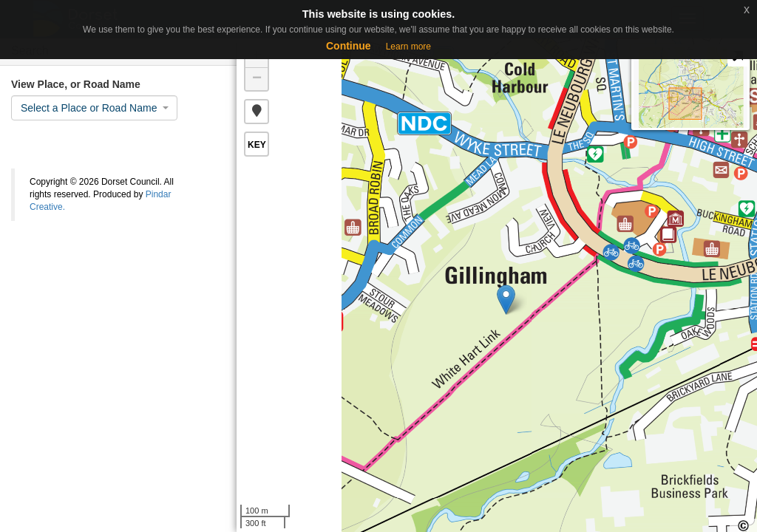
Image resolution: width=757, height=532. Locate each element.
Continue (349, 46)
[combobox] (94, 108)
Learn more (408, 47)
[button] (257, 112)
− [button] (257, 79)
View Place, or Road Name (76, 84)
